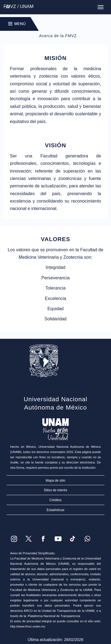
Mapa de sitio (55, 481)
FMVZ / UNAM (19, 6)
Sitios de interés (55, 490)
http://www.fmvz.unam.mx (28, 626)
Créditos (56, 500)
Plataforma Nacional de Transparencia (54, 616)
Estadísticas (56, 510)
